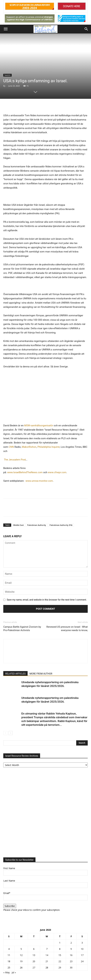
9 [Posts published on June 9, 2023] (71, 949)
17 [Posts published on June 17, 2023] (82, 955)
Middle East (18, 525)
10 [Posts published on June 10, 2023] (82, 949)
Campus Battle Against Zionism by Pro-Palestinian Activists (22, 629)
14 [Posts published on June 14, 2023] (47, 955)
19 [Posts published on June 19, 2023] (21, 961)
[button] (6, 29)
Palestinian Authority (37, 525)
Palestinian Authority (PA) (61, 525)
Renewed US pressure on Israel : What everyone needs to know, (67, 629)
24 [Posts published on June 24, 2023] (82, 961)
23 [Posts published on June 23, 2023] (71, 961)
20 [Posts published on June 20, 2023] (34, 961)
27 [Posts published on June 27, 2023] (34, 968)
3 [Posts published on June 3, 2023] (82, 943)
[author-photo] (45, 645)
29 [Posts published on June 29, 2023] (60, 968)
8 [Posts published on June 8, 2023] (60, 949)
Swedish (7, 75)
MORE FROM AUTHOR (41, 674)
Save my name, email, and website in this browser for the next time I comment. (47, 600)
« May (6, 972)
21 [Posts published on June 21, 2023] (47, 961)
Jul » (14, 972)
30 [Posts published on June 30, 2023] (71, 968)
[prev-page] (5, 733)
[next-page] (11, 733)
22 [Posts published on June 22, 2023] (60, 961)
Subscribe (10, 906)
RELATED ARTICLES (15, 674)
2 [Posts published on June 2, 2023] (71, 943)
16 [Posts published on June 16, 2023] (71, 955)
